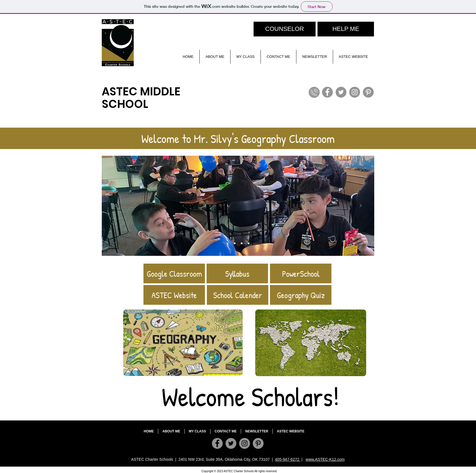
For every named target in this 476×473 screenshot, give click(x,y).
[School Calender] (238, 295)
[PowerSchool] (301, 273)
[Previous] (115, 206)
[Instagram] (355, 92)
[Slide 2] (235, 243)
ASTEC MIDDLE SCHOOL (141, 98)
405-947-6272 (288, 459)
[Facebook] (327, 92)
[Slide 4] (228, 243)
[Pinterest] (368, 92)
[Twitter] (341, 92)
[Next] (361, 206)
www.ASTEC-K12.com (325, 459)
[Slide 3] (242, 243)
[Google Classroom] (174, 273)
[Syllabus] (237, 273)
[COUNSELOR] (285, 29)
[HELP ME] (346, 29)
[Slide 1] (249, 243)
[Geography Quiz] (301, 295)
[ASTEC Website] (174, 295)
